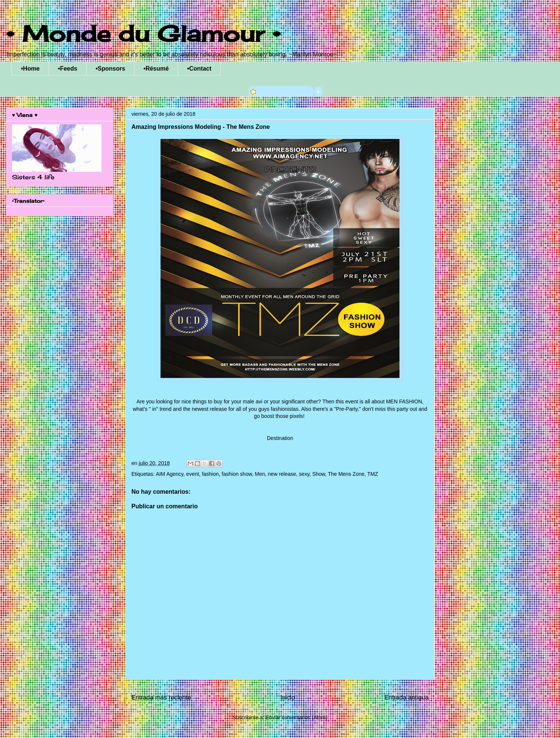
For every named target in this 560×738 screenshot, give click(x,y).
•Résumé (156, 69)
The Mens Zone (346, 474)
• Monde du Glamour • (143, 33)
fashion (210, 474)
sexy (304, 474)
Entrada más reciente (161, 697)
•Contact (199, 69)
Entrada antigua (407, 697)
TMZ (373, 474)
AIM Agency (169, 474)
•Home (30, 69)
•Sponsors (110, 69)
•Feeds (68, 69)
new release (282, 474)
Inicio (288, 697)
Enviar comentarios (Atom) (296, 717)
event (193, 474)
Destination (280, 438)
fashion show (237, 474)
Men (260, 474)
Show (318, 474)
